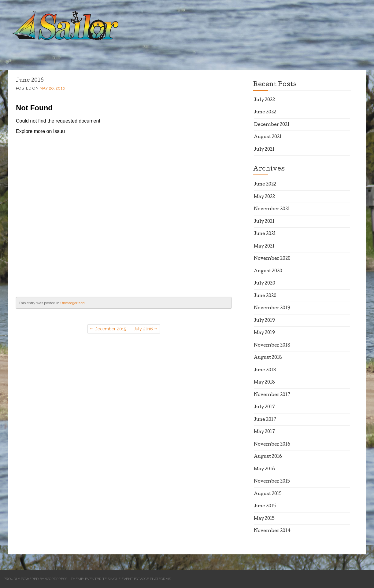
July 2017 (264, 407)
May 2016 (264, 469)
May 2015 (264, 519)
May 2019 (264, 333)
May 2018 (264, 383)
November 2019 (272, 308)
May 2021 (264, 247)
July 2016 (143, 329)
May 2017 (264, 432)
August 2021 (268, 137)
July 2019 (264, 321)
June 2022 (265, 112)
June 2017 (265, 420)
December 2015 (110, 329)
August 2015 (268, 494)
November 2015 (272, 482)
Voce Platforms (155, 579)
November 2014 (272, 531)
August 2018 (268, 358)
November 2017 (272, 395)
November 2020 (272, 259)
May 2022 (264, 197)
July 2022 (264, 100)
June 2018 (265, 370)
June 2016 (30, 81)
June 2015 (265, 506)
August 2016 (268, 457)
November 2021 (272, 209)
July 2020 (265, 284)
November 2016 (272, 445)
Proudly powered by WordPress (35, 579)
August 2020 (268, 271)
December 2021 (272, 125)
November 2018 (272, 346)
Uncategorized (72, 303)
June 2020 (265, 296)
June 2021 (265, 234)
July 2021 (264, 150)
